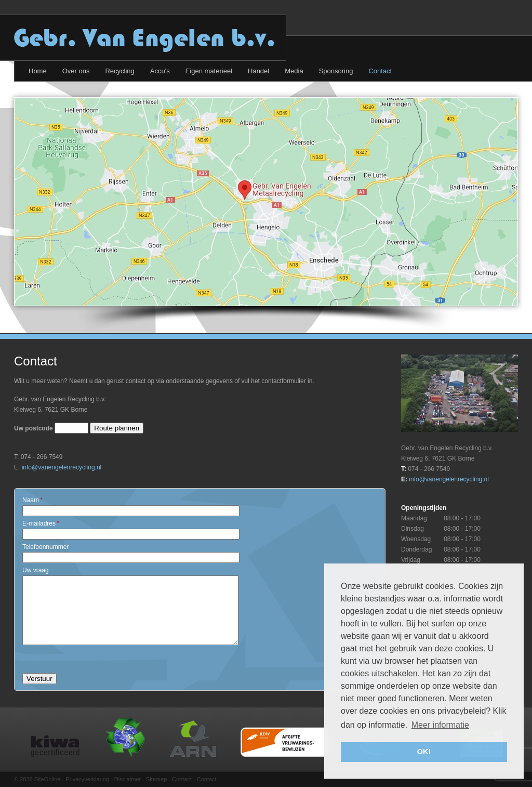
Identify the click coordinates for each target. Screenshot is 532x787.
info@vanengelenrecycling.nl (62, 467)
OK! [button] (424, 752)
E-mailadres (41, 523)
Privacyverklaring (87, 779)
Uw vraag (36, 570)
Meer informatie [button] (440, 725)
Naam (32, 500)
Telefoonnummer (45, 547)
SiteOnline (48, 779)
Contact (182, 779)
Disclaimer (128, 779)
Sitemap (156, 779)
